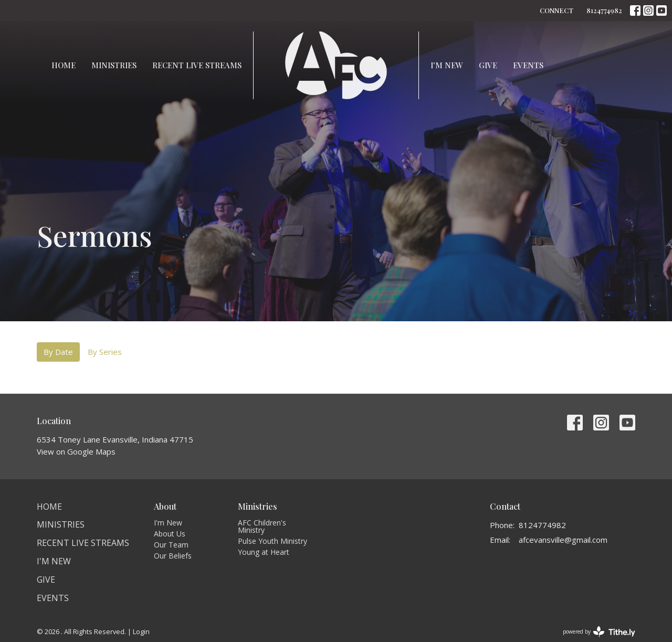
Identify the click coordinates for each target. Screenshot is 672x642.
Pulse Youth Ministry (272, 541)
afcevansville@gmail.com (563, 540)
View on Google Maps (76, 451)
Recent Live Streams (197, 65)
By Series (105, 352)
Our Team (171, 545)
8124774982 (604, 10)
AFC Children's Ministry (262, 526)
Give (488, 65)
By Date (58, 352)
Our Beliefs (173, 556)
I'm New (447, 65)
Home (64, 65)
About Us (170, 534)
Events (528, 65)
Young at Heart (264, 552)
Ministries (114, 65)
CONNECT (556, 10)
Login (141, 632)
